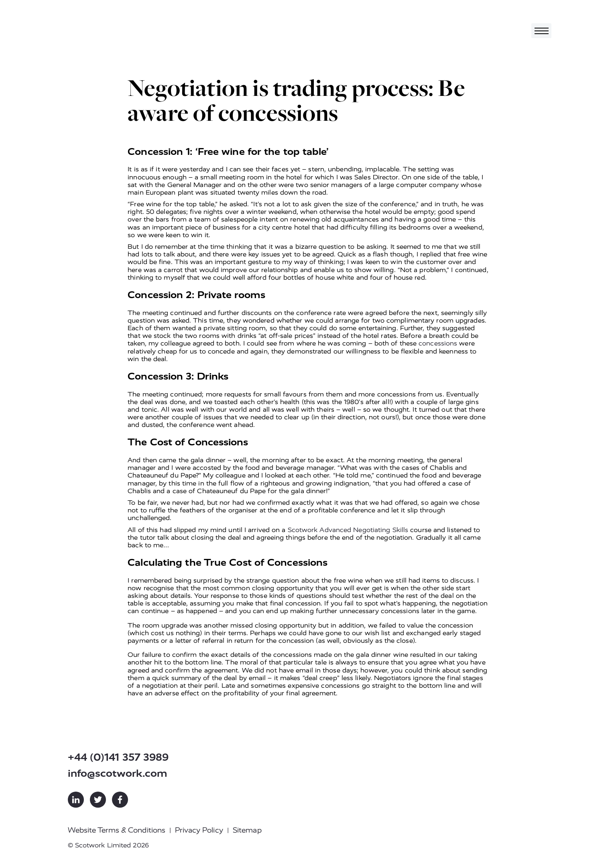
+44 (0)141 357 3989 (118, 757)
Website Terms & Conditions (117, 830)
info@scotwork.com (118, 773)
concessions (438, 343)
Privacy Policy (199, 830)
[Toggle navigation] (541, 31)
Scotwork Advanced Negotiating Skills (348, 530)
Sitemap (247, 830)
